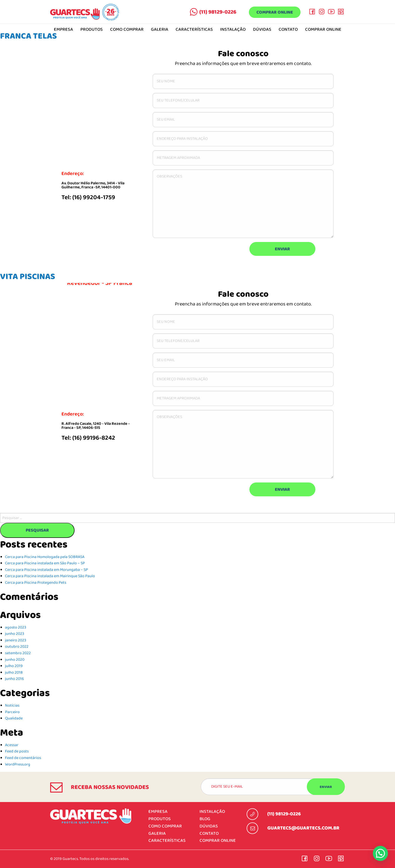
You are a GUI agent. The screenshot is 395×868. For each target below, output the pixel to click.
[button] (380, 853)
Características (194, 30)
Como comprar (127, 30)
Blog (205, 819)
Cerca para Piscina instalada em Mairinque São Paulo (50, 576)
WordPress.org (18, 765)
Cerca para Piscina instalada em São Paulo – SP (45, 563)
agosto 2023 (16, 628)
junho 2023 (15, 634)
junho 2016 (14, 679)
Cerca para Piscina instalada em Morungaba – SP (46, 570)
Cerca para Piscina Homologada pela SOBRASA (45, 557)
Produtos (92, 30)
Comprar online (275, 12)
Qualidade (14, 718)
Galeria (160, 30)
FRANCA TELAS (28, 36)
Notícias (12, 706)
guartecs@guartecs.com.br (303, 828)
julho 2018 (14, 673)
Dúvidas (262, 30)
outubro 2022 (17, 647)
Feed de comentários (23, 758)
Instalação (233, 30)
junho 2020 (15, 660)
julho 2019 (14, 666)
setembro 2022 (18, 653)
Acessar (12, 745)
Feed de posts (17, 751)
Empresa (158, 812)
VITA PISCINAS (28, 277)
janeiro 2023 (16, 640)
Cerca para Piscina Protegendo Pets (36, 583)
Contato (288, 30)
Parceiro (12, 712)
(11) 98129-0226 (218, 12)
